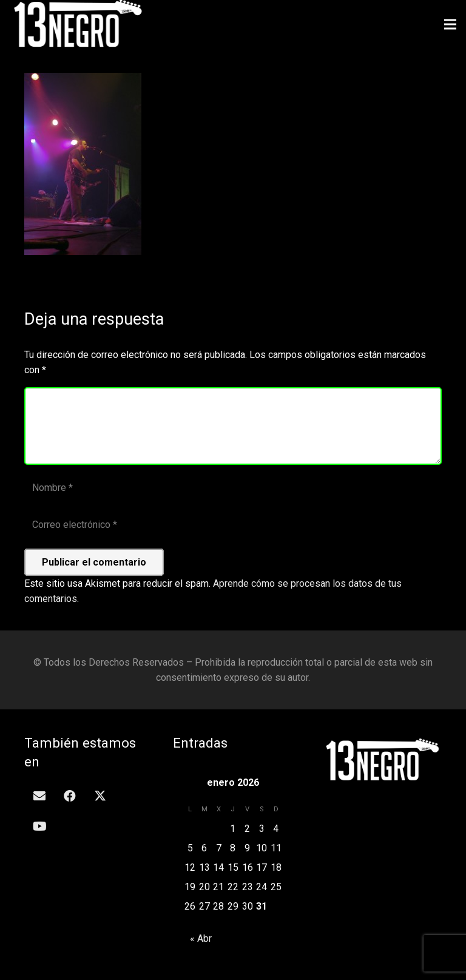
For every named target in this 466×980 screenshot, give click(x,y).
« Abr (201, 938)
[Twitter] (100, 796)
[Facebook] (70, 796)
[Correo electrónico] (233, 525)
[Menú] (450, 24)
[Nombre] (233, 488)
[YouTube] (39, 826)
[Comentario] (233, 426)
